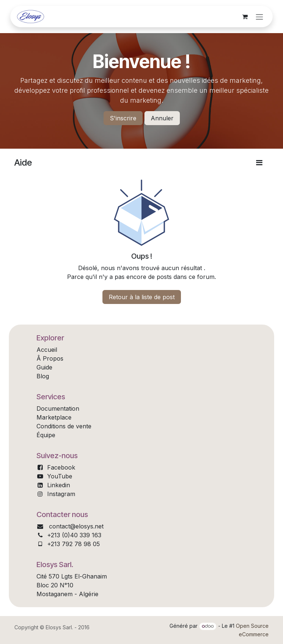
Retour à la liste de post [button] (142, 297)
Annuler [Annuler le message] (162, 118)
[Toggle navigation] (259, 17)
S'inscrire (123, 118)
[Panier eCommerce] (245, 17)
